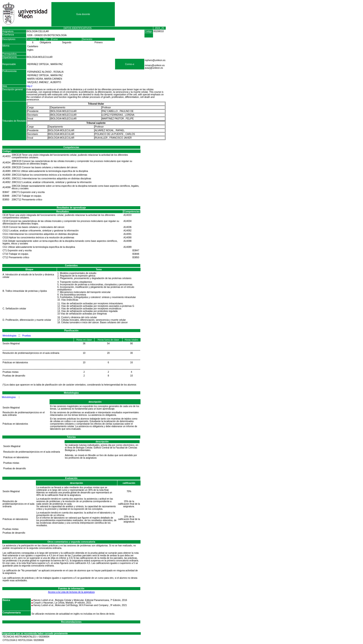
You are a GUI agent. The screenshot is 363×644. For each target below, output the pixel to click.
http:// (30, 86)
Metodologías (9, 336)
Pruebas (27, 336)
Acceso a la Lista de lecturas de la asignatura (71, 592)
